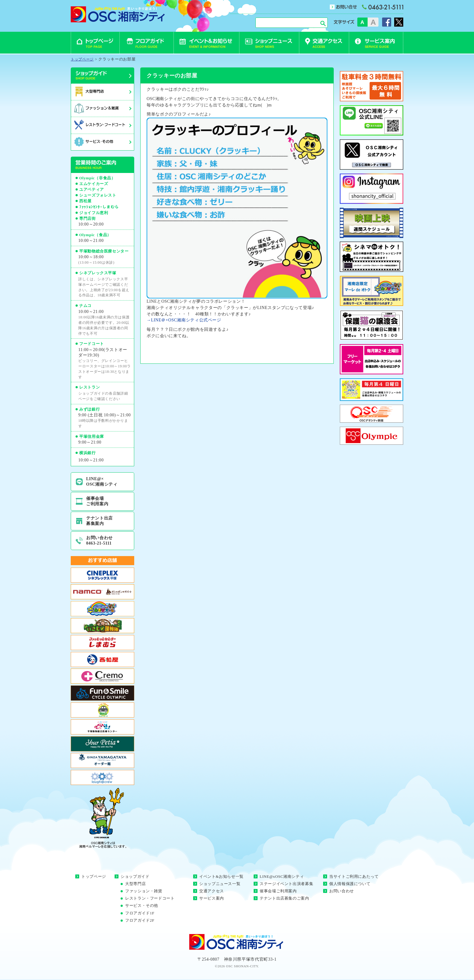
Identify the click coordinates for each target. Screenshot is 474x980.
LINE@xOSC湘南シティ (282, 877)
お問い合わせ (342, 891)
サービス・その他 (142, 906)
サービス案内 (212, 898)
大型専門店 (135, 884)
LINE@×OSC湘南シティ (102, 482)
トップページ (94, 877)
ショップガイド (135, 877)
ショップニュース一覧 (220, 884)
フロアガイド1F (140, 913)
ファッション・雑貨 (144, 891)
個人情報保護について (350, 884)
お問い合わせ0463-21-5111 (99, 540)
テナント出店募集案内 (99, 521)
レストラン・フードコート (150, 898)
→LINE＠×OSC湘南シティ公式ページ (184, 320)
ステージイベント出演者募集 (286, 884)
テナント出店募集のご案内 (284, 898)
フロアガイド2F (140, 920)
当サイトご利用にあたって (354, 877)
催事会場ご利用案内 (97, 501)
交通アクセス (212, 891)
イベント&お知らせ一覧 (221, 877)
